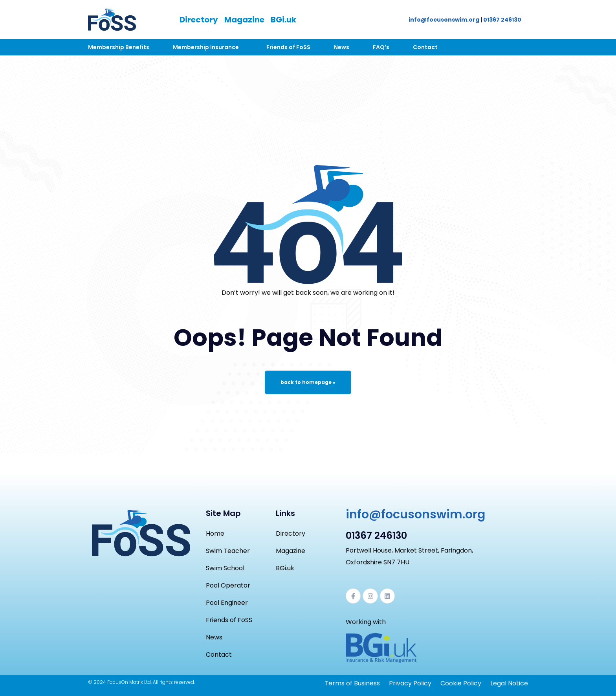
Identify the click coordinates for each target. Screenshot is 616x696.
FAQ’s (381, 47)
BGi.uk (283, 20)
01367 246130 (502, 20)
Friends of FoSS (288, 47)
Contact (425, 47)
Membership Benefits (119, 47)
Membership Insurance (206, 47)
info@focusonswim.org (444, 20)
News (342, 47)
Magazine (244, 20)
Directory (199, 20)
